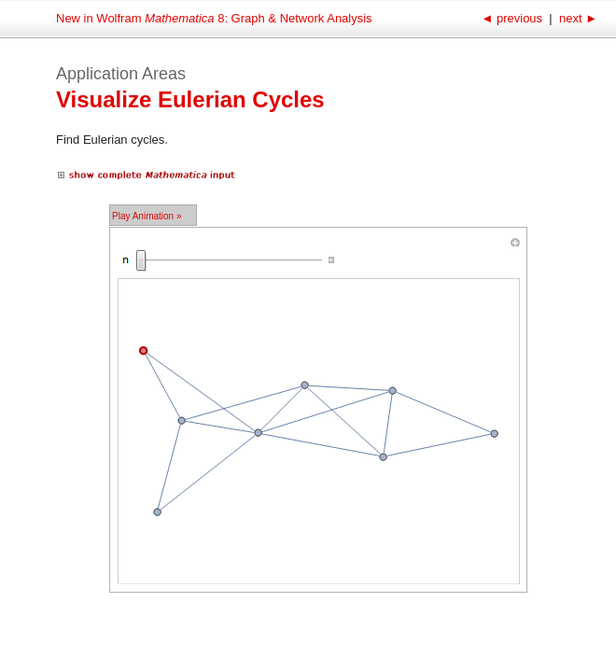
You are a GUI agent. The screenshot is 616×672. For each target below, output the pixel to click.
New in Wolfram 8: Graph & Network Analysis (214, 18)
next (576, 18)
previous (513, 18)
